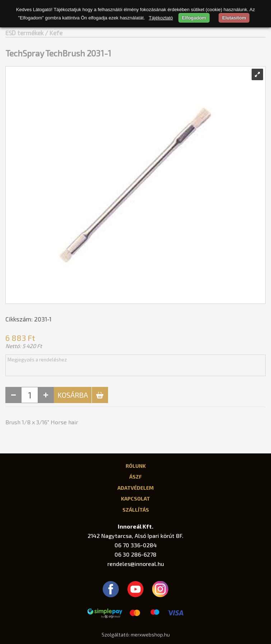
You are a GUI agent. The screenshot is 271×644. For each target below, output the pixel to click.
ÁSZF (135, 476)
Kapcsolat (135, 498)
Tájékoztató (161, 18)
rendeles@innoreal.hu (136, 564)
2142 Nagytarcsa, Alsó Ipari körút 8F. (135, 536)
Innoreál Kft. (135, 526)
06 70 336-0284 (136, 545)
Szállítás (136, 510)
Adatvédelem (135, 488)
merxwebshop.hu (150, 634)
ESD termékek (24, 33)
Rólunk (136, 466)
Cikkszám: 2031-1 (28, 319)
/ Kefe (54, 33)
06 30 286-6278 (135, 554)
